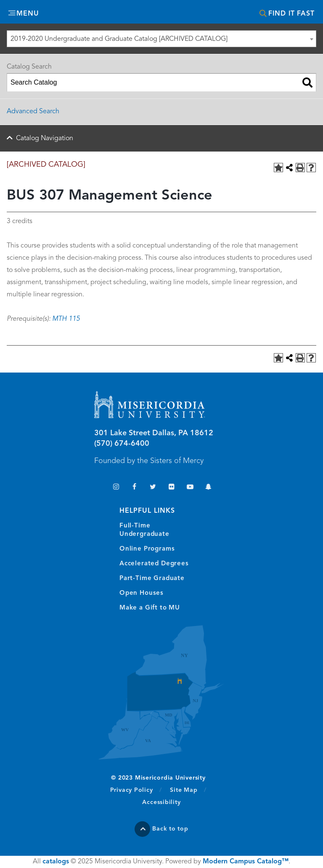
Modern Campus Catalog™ (246, 862)
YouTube (190, 488)
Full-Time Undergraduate (144, 530)
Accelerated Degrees (154, 564)
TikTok (97, 488)
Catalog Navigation (45, 138)
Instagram (116, 488)
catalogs (56, 862)
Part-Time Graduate (152, 579)
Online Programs (147, 549)
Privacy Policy (136, 790)
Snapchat (208, 488)
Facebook (134, 488)
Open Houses (142, 593)
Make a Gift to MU (150, 608)
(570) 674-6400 (122, 444)
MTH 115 (66, 319)
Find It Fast (291, 14)
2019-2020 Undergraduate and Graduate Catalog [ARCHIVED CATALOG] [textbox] (119, 39)
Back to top (170, 829)
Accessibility (161, 802)
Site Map (184, 790)
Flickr (171, 488)
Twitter (153, 488)
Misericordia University (161, 13)
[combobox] (161, 39)
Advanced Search (33, 112)
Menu (28, 14)
